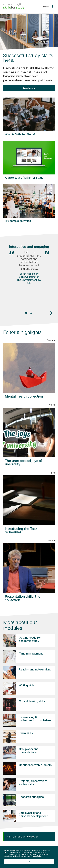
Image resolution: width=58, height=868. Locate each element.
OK (29, 862)
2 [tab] (31, 313)
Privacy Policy (36, 856)
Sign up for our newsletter (23, 837)
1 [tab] (26, 313)
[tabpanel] (29, 274)
